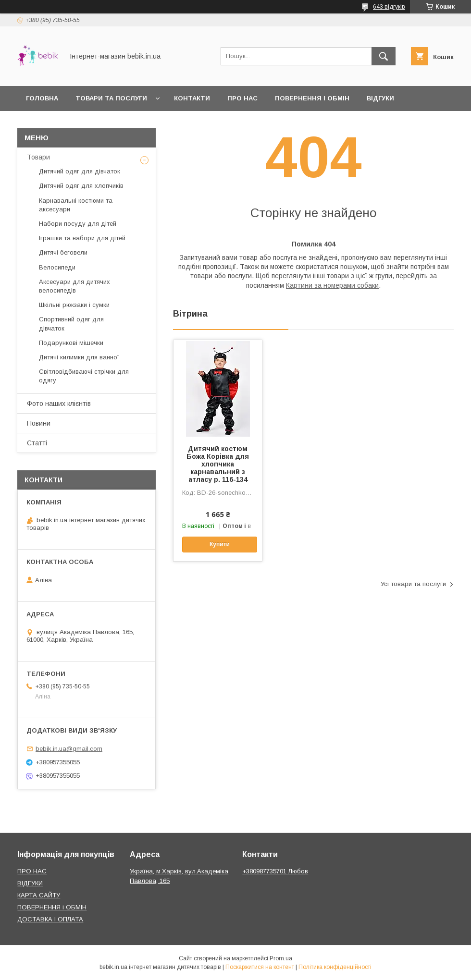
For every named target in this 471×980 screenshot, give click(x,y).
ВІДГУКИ (30, 883)
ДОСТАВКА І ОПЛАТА (50, 919)
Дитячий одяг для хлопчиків (81, 186)
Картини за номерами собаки (332, 285)
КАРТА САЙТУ (39, 895)
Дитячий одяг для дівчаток (80, 171)
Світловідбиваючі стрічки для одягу (84, 376)
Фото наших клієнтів (59, 404)
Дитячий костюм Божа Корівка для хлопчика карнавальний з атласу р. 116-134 (218, 464)
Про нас (242, 98)
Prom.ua (281, 958)
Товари (38, 157)
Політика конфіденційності (335, 967)
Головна (42, 98)
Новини (39, 423)
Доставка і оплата (61, 123)
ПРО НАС (32, 871)
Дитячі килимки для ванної (79, 357)
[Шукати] (384, 56)
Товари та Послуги (111, 98)
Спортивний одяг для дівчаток (71, 324)
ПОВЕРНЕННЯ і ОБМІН (52, 907)
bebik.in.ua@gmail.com (69, 749)
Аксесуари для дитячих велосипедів (74, 286)
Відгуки (380, 98)
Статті (37, 443)
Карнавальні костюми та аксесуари (76, 205)
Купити (220, 544)
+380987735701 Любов (275, 871)
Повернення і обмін (312, 98)
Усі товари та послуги (413, 584)
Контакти (192, 98)
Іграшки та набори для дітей (82, 238)
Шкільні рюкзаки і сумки (74, 305)
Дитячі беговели (63, 252)
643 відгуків (389, 7)
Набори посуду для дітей (78, 224)
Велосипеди (57, 267)
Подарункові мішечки (71, 343)
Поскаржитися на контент (260, 967)
